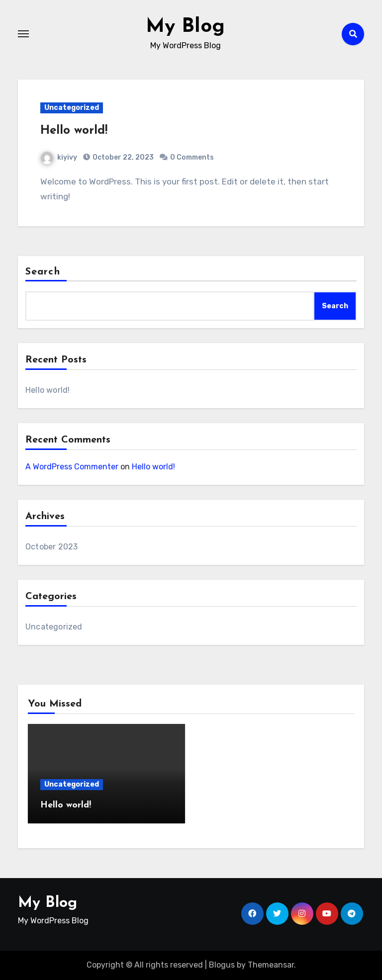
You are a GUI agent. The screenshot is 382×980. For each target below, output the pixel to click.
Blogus (222, 965)
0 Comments (192, 157)
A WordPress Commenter (72, 467)
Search (43, 272)
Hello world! (74, 131)
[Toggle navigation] (23, 34)
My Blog (185, 27)
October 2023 (51, 547)
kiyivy (59, 157)
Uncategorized (72, 108)
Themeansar (271, 965)
